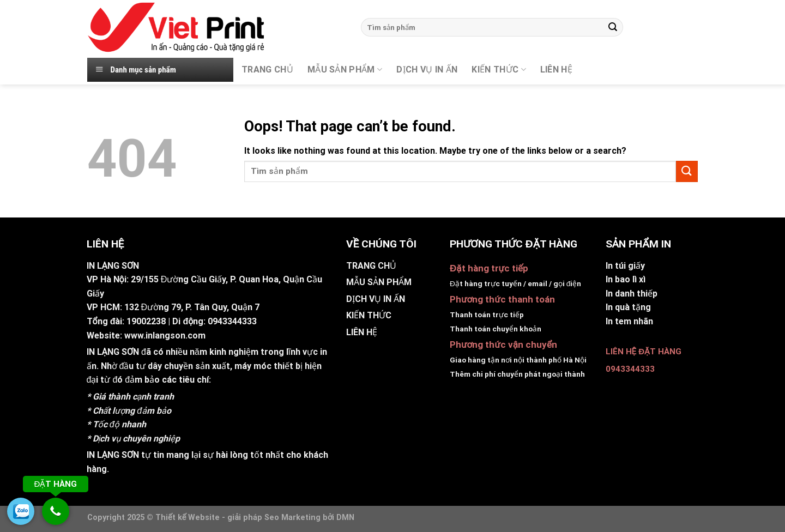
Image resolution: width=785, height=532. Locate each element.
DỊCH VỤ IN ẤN (427, 69)
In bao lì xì (626, 279)
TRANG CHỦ (267, 69)
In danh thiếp (632, 294)
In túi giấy (625, 266)
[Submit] (613, 27)
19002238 (146, 321)
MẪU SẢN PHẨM (345, 70)
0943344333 (232, 321)
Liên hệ (556, 69)
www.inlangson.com (165, 335)
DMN (345, 518)
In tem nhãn (629, 321)
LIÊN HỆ (362, 332)
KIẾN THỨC (499, 70)
